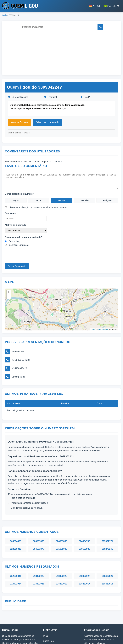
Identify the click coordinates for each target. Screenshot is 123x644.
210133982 (84, 525)
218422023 (39, 560)
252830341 (16, 552)
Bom (39, 199)
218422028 (61, 552)
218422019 (61, 560)
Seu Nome (10, 213)
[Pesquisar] (99, 27)
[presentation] (26, 258)
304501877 (39, 525)
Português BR (112, 6)
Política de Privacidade (54, 622)
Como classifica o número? (19, 192)
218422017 (84, 560)
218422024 (16, 560)
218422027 (84, 552)
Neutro (62, 199)
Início (4, 15)
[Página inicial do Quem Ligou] (20, 6)
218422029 (39, 552)
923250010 (16, 525)
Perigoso (107, 199)
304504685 (16, 518)
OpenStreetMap (104, 328)
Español (94, 6)
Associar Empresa (20, 122)
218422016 (107, 560)
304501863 (39, 518)
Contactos (48, 627)
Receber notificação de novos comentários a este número (38, 207)
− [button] (9, 295)
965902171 (107, 518)
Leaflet (93, 328)
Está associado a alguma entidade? (24, 237)
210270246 (107, 525)
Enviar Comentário (17, 266)
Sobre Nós (48, 617)
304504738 (84, 518)
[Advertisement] (61, 51)
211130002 (61, 525)
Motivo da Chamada (15, 225)
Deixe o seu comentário (47, 122)
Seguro (16, 199)
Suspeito (84, 199)
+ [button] (9, 290)
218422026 (107, 552)
